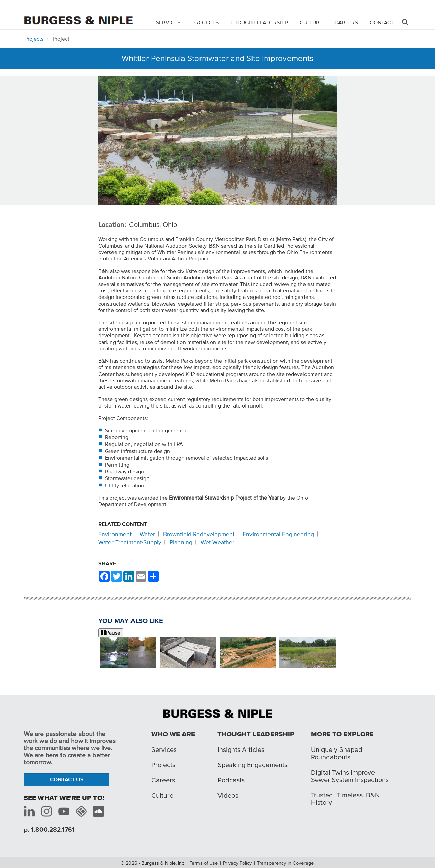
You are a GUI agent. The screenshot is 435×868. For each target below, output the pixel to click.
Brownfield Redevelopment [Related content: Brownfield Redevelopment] (199, 534)
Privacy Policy (237, 863)
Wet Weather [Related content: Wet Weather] (217, 542)
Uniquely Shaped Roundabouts (337, 753)
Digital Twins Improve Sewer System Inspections (350, 776)
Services (168, 22)
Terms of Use (204, 863)
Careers (346, 22)
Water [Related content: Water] (147, 534)
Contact (382, 22)
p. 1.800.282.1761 (49, 829)
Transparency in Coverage (285, 863)
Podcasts (231, 780)
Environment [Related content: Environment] (115, 534)
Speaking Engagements (253, 765)
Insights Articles (241, 749)
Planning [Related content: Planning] (181, 542)
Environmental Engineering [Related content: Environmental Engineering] (278, 534)
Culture (311, 22)
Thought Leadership (259, 22)
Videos (228, 795)
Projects (205, 22)
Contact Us (67, 779)
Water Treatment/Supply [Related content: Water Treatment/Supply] (130, 542)
